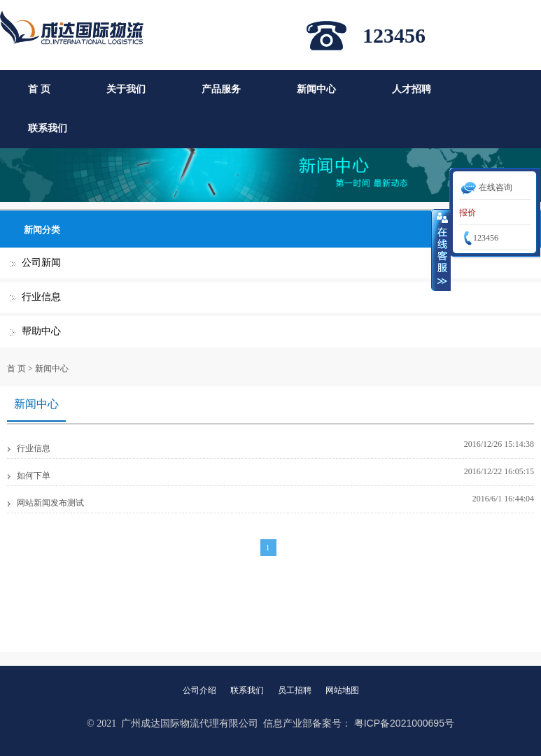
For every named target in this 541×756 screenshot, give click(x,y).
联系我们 (48, 128)
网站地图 (342, 690)
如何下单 (34, 476)
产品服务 (221, 89)
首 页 (39, 89)
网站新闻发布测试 (50, 503)
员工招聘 (295, 690)
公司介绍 (199, 690)
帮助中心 (41, 331)
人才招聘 (412, 89)
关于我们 (126, 89)
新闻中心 (316, 89)
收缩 (441, 250)
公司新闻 (41, 263)
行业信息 (41, 297)
